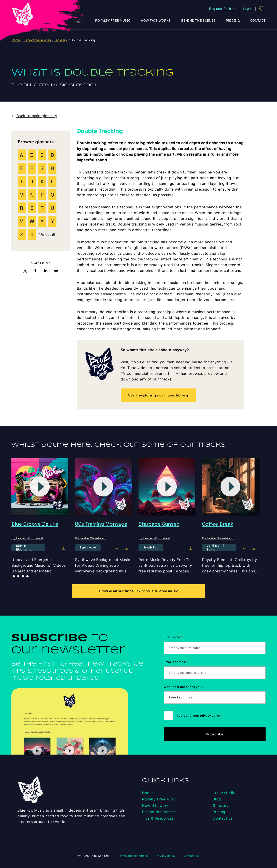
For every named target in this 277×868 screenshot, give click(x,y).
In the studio (224, 793)
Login (247, 9)
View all (47, 234)
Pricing (233, 20)
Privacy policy (166, 856)
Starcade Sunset (159, 524)
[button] (25, 271)
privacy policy (210, 716)
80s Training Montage (101, 524)
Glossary (61, 40)
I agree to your (200, 716)
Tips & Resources (158, 818)
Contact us (223, 818)
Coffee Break (218, 524)
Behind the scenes (37, 40)
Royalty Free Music (113, 20)
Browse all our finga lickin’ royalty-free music (139, 591)
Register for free (222, 9)
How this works (156, 20)
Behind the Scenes (198, 20)
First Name (173, 637)
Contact (258, 20)
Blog (217, 799)
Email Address (176, 662)
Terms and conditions (133, 856)
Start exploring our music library (158, 395)
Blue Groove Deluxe (35, 524)
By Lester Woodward (27, 538)
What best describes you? (183, 687)
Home (79, 21)
